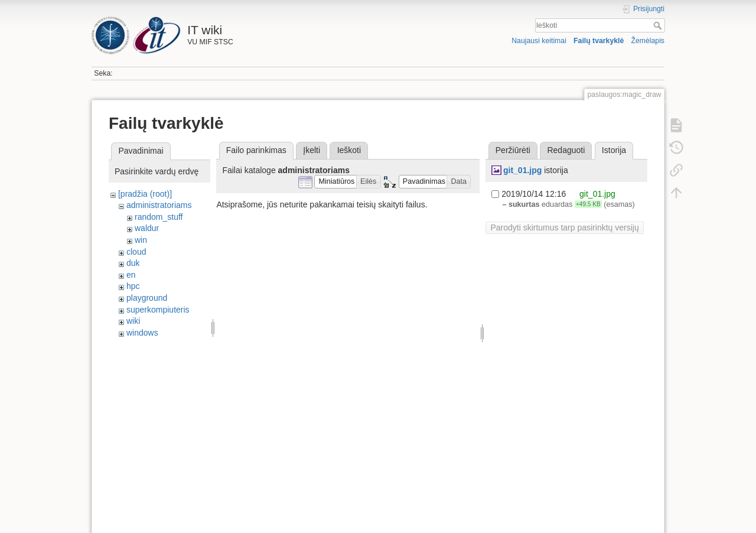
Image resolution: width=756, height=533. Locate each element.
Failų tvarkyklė (599, 41)
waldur (147, 228)
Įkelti (312, 150)
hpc (133, 286)
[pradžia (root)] (145, 194)
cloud (136, 252)
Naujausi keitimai (539, 41)
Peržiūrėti (513, 150)
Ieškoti (659, 25)
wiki (133, 321)
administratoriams (159, 205)
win (141, 240)
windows (142, 333)
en (131, 275)
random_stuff (159, 217)
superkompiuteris (158, 310)
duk (133, 263)
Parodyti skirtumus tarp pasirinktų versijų (564, 227)
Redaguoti (566, 150)
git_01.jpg (522, 170)
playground (147, 298)
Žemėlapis (648, 41)
